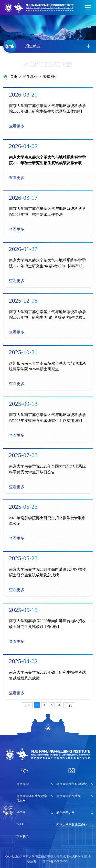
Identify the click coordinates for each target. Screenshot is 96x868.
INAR (20, 824)
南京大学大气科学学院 (72, 784)
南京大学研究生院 (69, 796)
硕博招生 (50, 77)
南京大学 (23, 784)
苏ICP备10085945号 (56, 861)
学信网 (21, 813)
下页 (69, 705)
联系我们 (23, 837)
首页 (14, 77)
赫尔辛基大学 (66, 813)
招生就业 (30, 77)
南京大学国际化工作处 (72, 825)
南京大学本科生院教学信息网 (32, 798)
